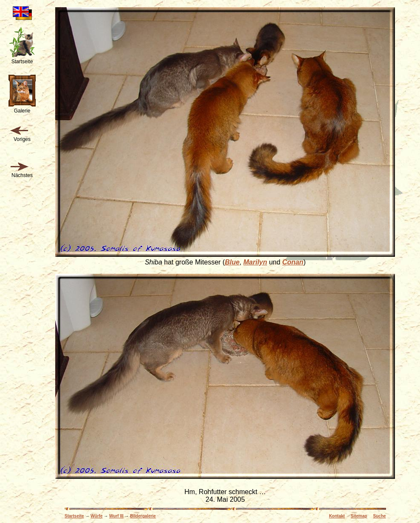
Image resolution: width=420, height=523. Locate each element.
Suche (380, 516)
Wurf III (116, 516)
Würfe (96, 516)
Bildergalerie (143, 516)
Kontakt (337, 516)
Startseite (74, 516)
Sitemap (359, 516)
